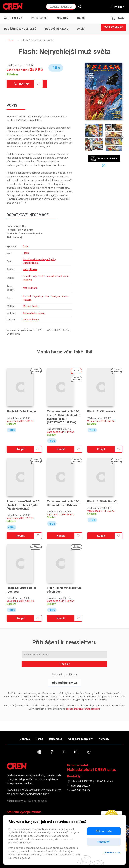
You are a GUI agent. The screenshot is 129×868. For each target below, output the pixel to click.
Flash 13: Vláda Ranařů (103, 491)
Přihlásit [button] (117, 7)
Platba (36, 736)
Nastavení (104, 842)
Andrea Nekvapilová (34, 313)
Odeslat (65, 648)
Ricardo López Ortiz (34, 276)
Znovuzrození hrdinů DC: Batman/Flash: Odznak (64, 493)
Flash (26, 253)
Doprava (17, 736)
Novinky (63, 18)
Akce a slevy (13, 18)
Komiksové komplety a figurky (40, 260)
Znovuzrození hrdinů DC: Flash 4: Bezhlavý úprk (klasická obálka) (24, 495)
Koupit (26, 84)
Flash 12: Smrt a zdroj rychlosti (22, 574)
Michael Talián (31, 307)
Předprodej (40, 18)
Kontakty (112, 736)
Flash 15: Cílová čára (101, 407)
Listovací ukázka (104, 159)
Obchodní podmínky (85, 736)
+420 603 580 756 (82, 790)
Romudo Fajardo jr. (34, 297)
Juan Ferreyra (31, 280)
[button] (82, 18)
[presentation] (125, 138)
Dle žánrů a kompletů (20, 29)
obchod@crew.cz (64, 667)
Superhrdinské (31, 263)
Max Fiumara (30, 288)
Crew (26, 247)
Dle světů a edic (57, 29)
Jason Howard (54, 276)
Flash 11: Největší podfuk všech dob (64, 574)
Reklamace (56, 736)
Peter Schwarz (31, 320)
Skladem (12, 74)
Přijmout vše (104, 831)
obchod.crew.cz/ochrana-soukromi (83, 693)
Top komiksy (114, 29)
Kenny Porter (30, 270)
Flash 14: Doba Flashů (21, 407)
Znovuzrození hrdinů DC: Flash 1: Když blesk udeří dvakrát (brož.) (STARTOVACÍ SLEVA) (64, 412)
